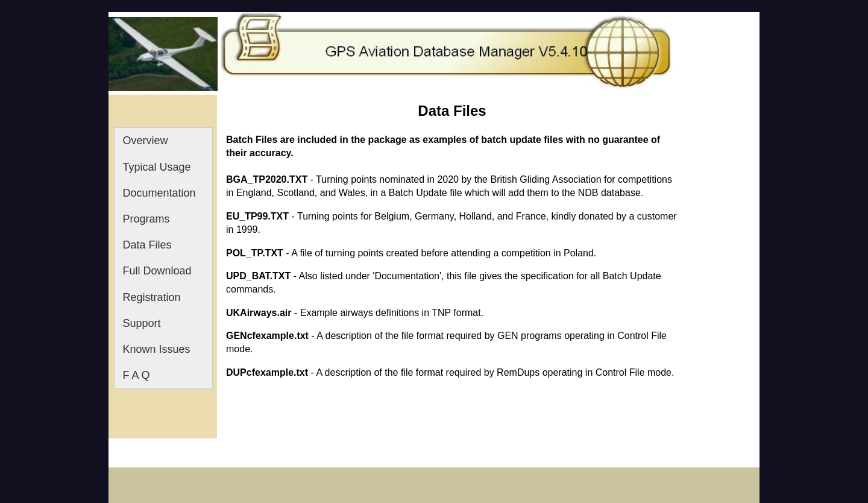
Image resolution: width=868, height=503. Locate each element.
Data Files (147, 245)
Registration (152, 297)
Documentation (159, 193)
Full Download (157, 271)
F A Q (137, 375)
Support (142, 323)
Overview (146, 141)
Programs (146, 219)
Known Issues (157, 349)
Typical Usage (157, 167)
